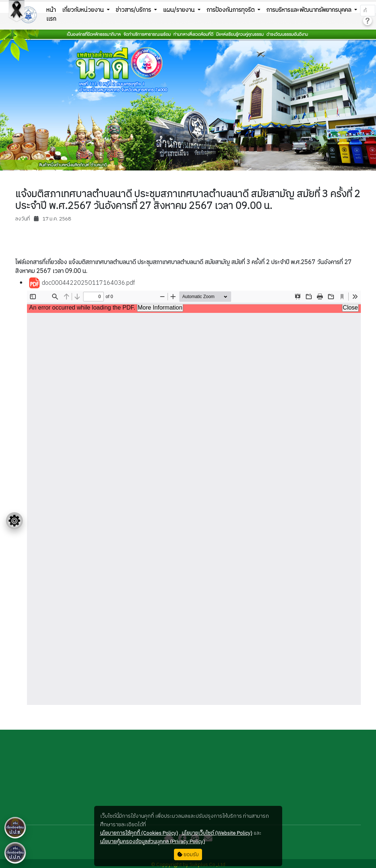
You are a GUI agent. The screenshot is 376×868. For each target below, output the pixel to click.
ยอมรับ (188, 855)
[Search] (368, 11)
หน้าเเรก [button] (51, 15)
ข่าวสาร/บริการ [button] (134, 10)
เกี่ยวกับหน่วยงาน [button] (84, 10)
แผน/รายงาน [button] (180, 10)
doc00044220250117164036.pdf (82, 283)
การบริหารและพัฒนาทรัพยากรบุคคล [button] (310, 10)
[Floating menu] (14, 521)
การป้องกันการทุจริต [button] (231, 10)
